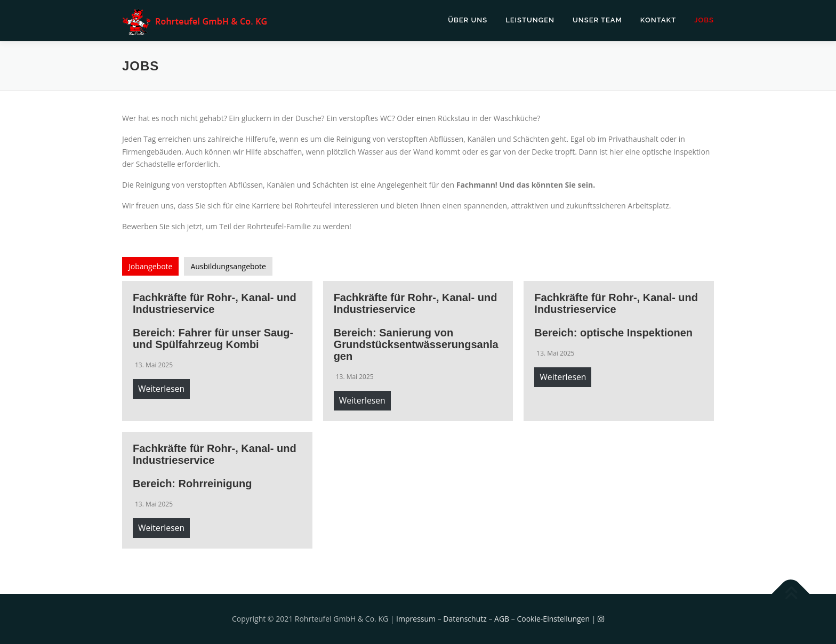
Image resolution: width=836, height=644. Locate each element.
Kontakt (658, 20)
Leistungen (530, 20)
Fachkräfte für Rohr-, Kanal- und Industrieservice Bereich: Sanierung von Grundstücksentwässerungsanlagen (416, 327)
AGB (502, 619)
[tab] (150, 267)
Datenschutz (465, 619)
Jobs (704, 20)
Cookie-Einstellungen (553, 619)
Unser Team (597, 20)
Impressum (416, 619)
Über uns (468, 20)
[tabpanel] (418, 415)
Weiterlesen (161, 389)
